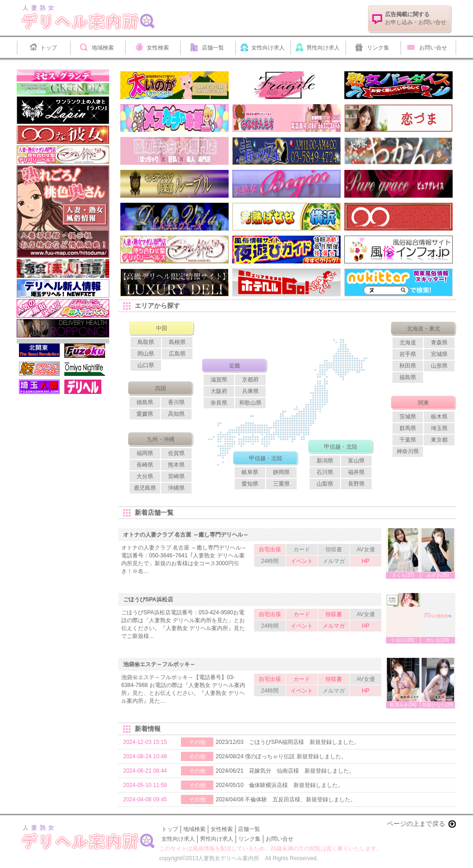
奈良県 (219, 403)
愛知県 (250, 484)
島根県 (177, 342)
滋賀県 (219, 380)
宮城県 (439, 354)
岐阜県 (250, 472)
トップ (49, 48)
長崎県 (145, 465)
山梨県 (325, 484)
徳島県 (145, 402)
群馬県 (408, 428)
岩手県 (408, 354)
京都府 (250, 380)
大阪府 (219, 391)
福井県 (356, 472)
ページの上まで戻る (416, 824)
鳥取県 (146, 342)
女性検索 (158, 48)
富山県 (356, 461)
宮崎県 (176, 476)
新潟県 (325, 461)
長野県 (356, 484)
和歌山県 (250, 403)
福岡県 (145, 453)
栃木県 (439, 417)
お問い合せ (433, 48)
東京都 (439, 440)
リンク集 (378, 48)
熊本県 (176, 465)
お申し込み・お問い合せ (416, 18)
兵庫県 (250, 391)
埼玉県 (439, 428)
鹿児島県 (145, 488)
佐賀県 (176, 453)
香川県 (176, 402)
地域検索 (103, 48)
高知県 (176, 414)
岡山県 (146, 354)
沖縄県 (176, 488)
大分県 (145, 476)
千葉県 (408, 440)
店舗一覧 (213, 48)
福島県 (408, 377)
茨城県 (408, 417)
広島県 (177, 354)
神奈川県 (408, 451)
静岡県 (281, 472)
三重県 (281, 484)
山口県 (146, 365)
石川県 (325, 472)
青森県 (439, 343)
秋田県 (408, 366)
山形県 (439, 366)
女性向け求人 (268, 48)
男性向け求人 (323, 48)
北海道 (408, 343)
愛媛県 (145, 414)
